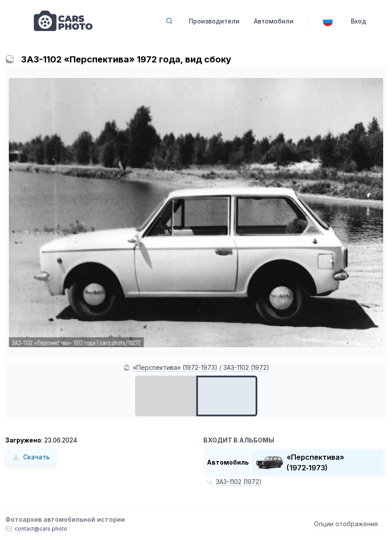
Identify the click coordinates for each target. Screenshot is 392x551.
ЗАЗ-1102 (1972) (239, 482)
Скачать (31, 457)
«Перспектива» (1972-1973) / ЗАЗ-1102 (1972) (201, 367)
